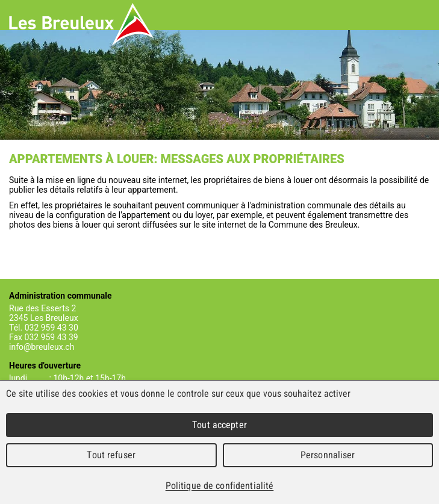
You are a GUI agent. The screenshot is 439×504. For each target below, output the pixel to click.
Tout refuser (111, 455)
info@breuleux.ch (42, 347)
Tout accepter (219, 425)
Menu (421, 15)
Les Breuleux (82, 24)
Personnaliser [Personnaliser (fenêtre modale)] (328, 455)
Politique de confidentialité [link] (220, 486)
